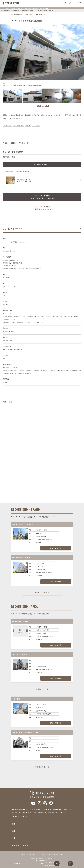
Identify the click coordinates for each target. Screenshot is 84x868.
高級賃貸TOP (5, 11)
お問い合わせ (58, 854)
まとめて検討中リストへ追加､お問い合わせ (17, 172)
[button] (1, 52)
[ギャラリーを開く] (42, 106)
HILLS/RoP (36, 125)
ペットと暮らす (19, 125)
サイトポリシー (47, 854)
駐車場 (28, 125)
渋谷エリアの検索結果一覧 (24, 11)
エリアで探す (13, 11)
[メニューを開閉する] (80, 3)
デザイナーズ (7, 125)
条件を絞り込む (43, 164)
